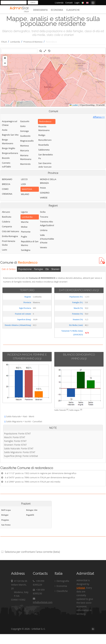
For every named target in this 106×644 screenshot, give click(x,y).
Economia (57, 10)
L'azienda (59, 3)
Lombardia (15, 42)
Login (77, 3)
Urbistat (81, 588)
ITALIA (4, 42)
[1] (67, 410)
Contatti (69, 3)
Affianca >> (99, 117)
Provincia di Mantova (33, 42)
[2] (81, 410)
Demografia (40, 10)
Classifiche (73, 10)
